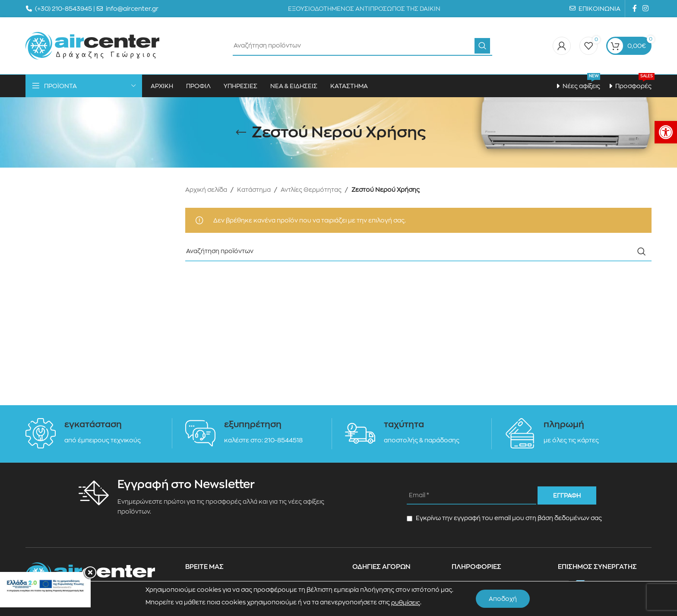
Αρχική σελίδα (206, 190)
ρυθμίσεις (406, 603)
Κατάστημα (254, 190)
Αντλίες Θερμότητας (311, 190)
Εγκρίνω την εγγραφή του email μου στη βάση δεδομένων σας (504, 518)
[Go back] (241, 133)
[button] (666, 132)
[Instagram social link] (646, 8)
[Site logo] (92, 45)
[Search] (362, 46)
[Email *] (471, 495)
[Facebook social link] (634, 8)
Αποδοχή (503, 599)
